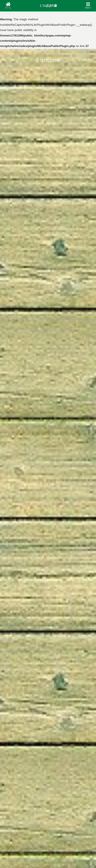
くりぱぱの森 (48, 6)
